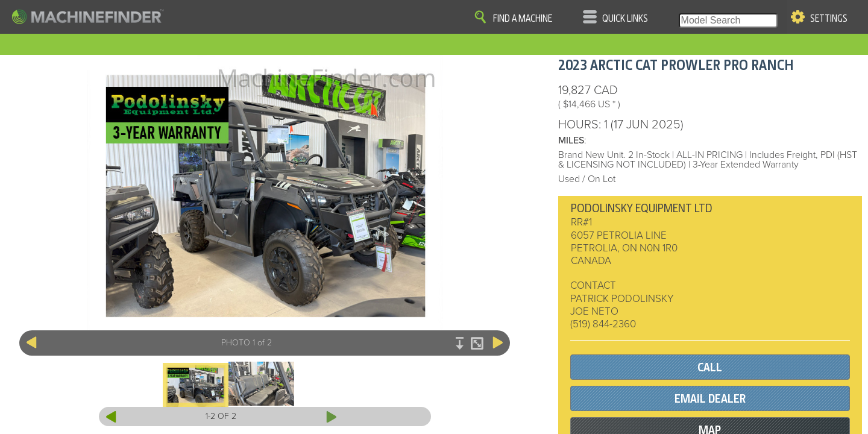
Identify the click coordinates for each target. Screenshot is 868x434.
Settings (829, 19)
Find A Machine (523, 19)
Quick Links (625, 19)
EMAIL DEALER (710, 399)
